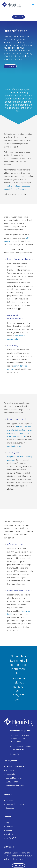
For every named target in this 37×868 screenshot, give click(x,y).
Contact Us (10, 808)
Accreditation (11, 774)
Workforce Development (15, 786)
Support (9, 830)
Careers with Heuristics (15, 804)
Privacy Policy (16, 754)
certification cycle (14, 446)
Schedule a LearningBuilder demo (19, 661)
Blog (7, 823)
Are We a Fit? (11, 838)
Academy (9, 834)
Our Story (9, 800)
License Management (14, 778)
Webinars (9, 826)
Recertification (11, 770)
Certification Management (16, 766)
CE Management (12, 782)
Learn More (18, 17)
